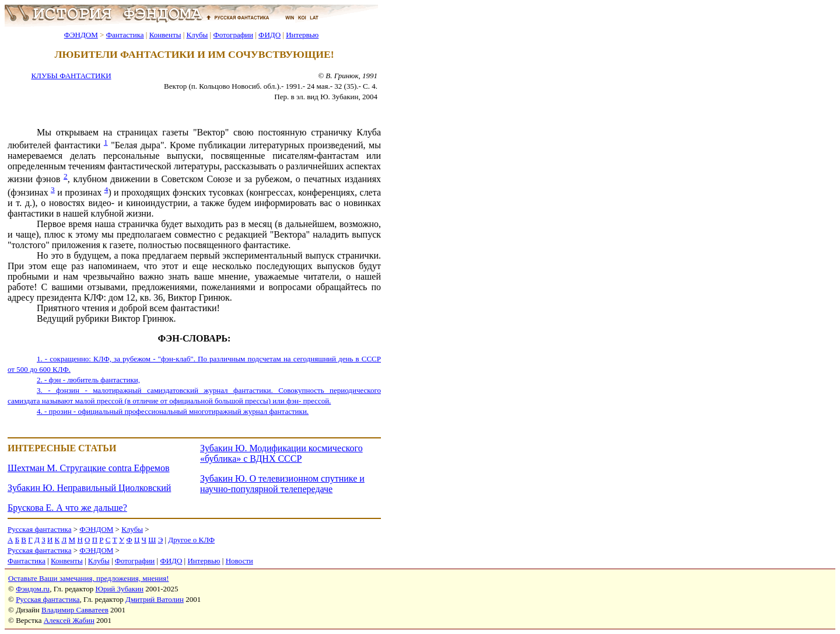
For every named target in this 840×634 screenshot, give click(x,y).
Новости (239, 561)
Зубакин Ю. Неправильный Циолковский (89, 488)
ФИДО (269, 35)
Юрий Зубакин (120, 589)
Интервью (302, 35)
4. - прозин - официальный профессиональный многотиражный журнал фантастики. (173, 411)
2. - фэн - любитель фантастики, (88, 380)
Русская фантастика (39, 529)
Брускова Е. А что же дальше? (67, 508)
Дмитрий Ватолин (155, 599)
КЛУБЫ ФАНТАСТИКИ (71, 76)
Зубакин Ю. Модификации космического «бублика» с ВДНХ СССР (281, 453)
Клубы (197, 35)
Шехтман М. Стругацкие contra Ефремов (89, 468)
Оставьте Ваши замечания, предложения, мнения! (88, 578)
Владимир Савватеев (75, 610)
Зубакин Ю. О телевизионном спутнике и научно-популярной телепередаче (282, 484)
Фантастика (125, 35)
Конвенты (165, 35)
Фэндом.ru (33, 589)
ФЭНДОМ (81, 35)
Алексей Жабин (69, 620)
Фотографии (233, 35)
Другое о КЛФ (191, 540)
